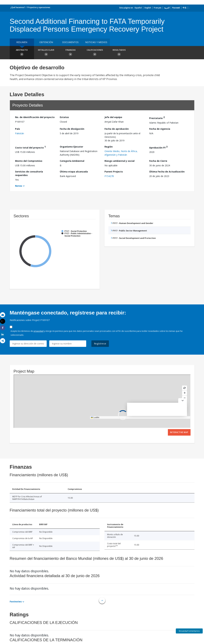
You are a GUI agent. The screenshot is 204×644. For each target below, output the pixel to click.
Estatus (64, 117)
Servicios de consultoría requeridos (29, 173)
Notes (19, 186)
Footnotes (16, 601)
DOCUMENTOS (70, 42)
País (17, 129)
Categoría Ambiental (72, 161)
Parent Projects (114, 172)
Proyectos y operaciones (39, 7)
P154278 (109, 176)
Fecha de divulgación (72, 129)
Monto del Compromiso (29, 161)
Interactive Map (179, 432)
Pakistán (20, 133)
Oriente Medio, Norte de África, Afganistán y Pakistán (121, 153)
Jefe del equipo (113, 117)
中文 (185, 8)
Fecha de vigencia (160, 129)
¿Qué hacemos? (18, 7)
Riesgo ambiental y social (119, 161)
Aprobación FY (158, 147)
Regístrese (100, 344)
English (148, 8)
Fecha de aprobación (117, 129)
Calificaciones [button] (95, 53)
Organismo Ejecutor (71, 147)
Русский (176, 8)
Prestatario (157, 118)
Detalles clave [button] (46, 53)
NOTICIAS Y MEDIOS (96, 42)
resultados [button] (119, 53)
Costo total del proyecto (30, 147)
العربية (167, 8)
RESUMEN (22, 42)
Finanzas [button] (70, 53)
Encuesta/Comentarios (189, 631)
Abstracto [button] (22, 53)
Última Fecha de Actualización (167, 172)
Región (109, 147)
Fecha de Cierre (158, 161)
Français (158, 8)
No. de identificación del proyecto (35, 117)
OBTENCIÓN (46, 42)
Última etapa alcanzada (74, 172)
